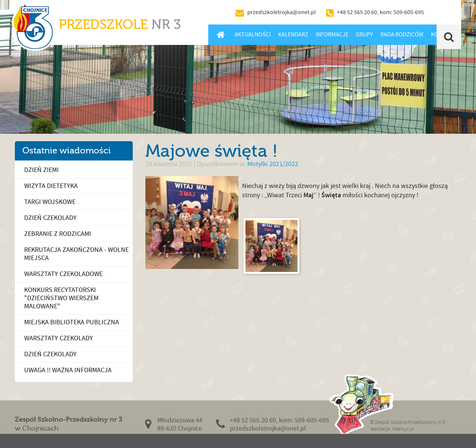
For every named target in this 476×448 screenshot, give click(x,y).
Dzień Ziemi (41, 170)
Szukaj (449, 37)
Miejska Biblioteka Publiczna (72, 322)
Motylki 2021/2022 (273, 164)
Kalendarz (293, 35)
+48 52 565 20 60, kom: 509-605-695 (380, 12)
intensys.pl (403, 429)
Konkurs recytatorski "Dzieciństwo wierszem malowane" (61, 298)
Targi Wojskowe (50, 202)
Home (221, 35)
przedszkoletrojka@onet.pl (282, 12)
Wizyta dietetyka (51, 186)
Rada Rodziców (402, 35)
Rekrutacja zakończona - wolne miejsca (76, 254)
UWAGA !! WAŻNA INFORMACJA (68, 370)
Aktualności (253, 35)
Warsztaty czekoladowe (63, 274)
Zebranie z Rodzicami (58, 234)
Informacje (332, 35)
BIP (444, 12)
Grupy (364, 35)
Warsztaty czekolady (59, 338)
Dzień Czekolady (50, 218)
